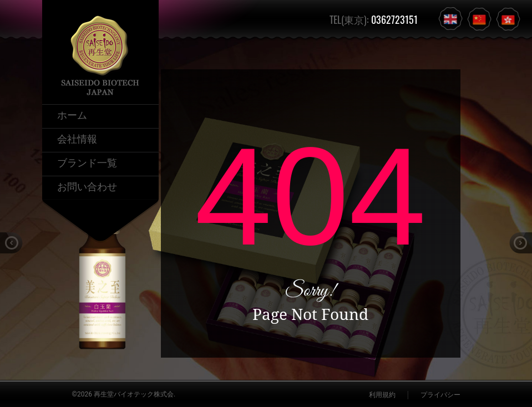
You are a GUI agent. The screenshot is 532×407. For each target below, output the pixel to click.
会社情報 (77, 138)
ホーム (72, 114)
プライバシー (440, 395)
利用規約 (382, 395)
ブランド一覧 (87, 162)
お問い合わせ (87, 186)
